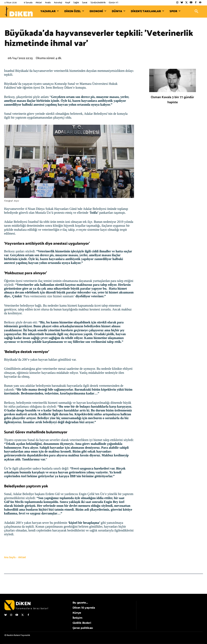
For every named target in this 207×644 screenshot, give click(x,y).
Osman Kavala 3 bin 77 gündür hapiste (172, 100)
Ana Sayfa (10, 557)
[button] (196, 12)
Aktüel (22, 557)
